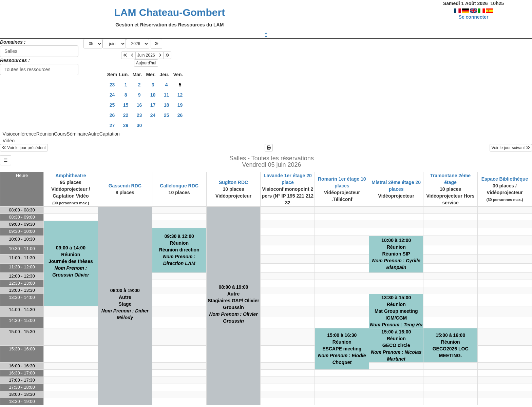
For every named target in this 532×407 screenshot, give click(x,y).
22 (126, 115)
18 (167, 105)
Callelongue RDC (179, 186)
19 (180, 105)
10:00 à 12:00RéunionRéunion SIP (396, 254)
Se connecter (474, 17)
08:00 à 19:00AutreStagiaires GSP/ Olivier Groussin (233, 304)
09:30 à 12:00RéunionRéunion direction (179, 250)
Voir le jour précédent (24, 148)
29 (126, 125)
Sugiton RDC (233, 182)
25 (112, 105)
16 (139, 105)
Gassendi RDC (125, 186)
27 (112, 125)
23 (112, 85)
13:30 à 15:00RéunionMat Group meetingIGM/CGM (396, 311)
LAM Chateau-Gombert (169, 12)
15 (126, 105)
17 (153, 105)
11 (167, 95)
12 (180, 95)
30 (139, 125)
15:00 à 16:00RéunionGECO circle (396, 345)
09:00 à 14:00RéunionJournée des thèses (71, 261)
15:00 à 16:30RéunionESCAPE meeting (342, 349)
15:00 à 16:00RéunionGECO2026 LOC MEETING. (451, 345)
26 (112, 115)
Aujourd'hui (146, 63)
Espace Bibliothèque (505, 179)
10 (153, 95)
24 (112, 95)
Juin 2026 (146, 55)
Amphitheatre (71, 176)
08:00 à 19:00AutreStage (125, 304)
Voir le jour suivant (511, 148)
